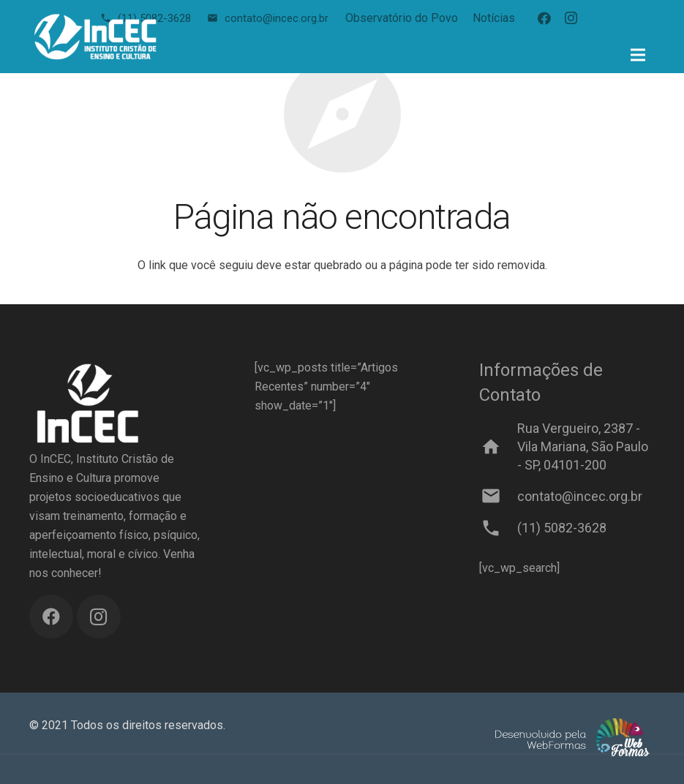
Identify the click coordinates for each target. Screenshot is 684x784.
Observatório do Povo (402, 18)
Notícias (494, 18)
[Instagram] (571, 18)
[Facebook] (544, 18)
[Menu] (638, 55)
